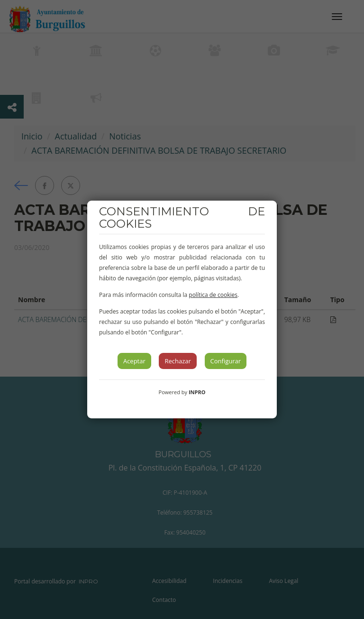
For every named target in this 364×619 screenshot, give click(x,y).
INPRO (197, 392)
